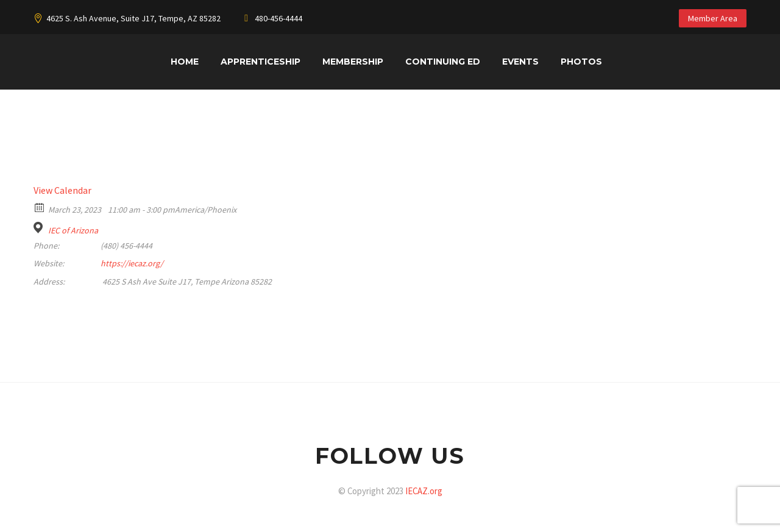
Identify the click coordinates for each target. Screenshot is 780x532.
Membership (353, 62)
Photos (581, 62)
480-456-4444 (278, 18)
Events (520, 62)
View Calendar (62, 190)
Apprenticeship (261, 62)
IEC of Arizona (73, 230)
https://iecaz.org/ (132, 263)
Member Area (713, 18)
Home (185, 62)
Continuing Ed (443, 62)
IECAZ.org (424, 491)
